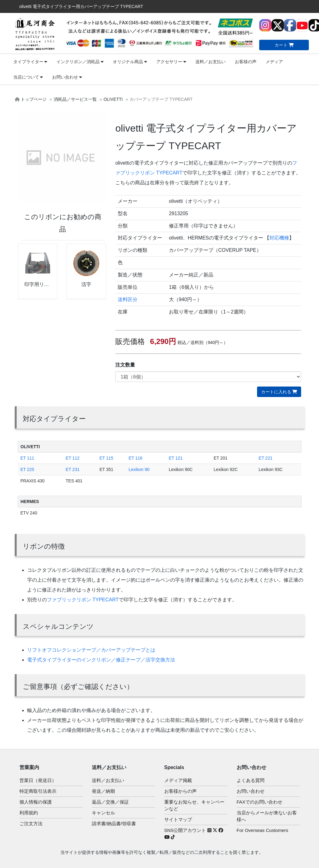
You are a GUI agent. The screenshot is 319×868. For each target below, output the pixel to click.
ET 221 (266, 458)
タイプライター (30, 62)
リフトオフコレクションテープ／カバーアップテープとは (91, 650)
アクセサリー (171, 62)
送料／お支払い (211, 62)
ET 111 (27, 458)
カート (284, 45)
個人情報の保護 (36, 802)
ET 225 (27, 469)
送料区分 (128, 299)
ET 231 (73, 469)
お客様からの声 (180, 791)
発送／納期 (103, 791)
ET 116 (135, 458)
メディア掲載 (178, 780)
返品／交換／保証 (110, 802)
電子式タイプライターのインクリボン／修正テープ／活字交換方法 (101, 660)
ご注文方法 (31, 823)
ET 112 (73, 458)
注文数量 (125, 365)
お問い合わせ (67, 77)
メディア (274, 62)
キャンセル (103, 813)
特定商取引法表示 (38, 791)
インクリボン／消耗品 (80, 62)
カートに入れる (279, 392)
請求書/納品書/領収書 (114, 823)
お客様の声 (246, 62)
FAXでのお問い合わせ (260, 802)
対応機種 (279, 238)
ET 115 (106, 458)
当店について (28, 77)
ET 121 (176, 458)
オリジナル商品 (130, 62)
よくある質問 (251, 780)
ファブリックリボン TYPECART (83, 600)
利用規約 (29, 813)
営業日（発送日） (38, 780)
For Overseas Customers (263, 830)
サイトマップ (178, 819)
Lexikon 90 (139, 469)
